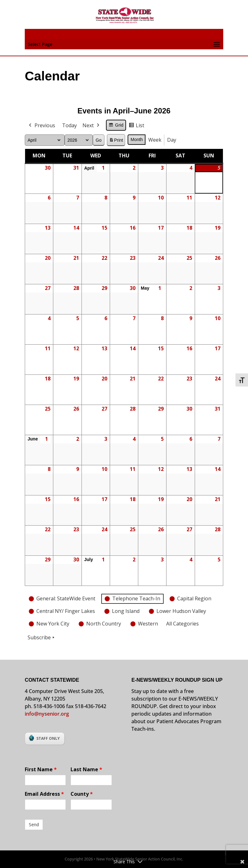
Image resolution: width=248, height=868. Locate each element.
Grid (116, 126)
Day (172, 140)
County (82, 794)
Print (116, 141)
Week (155, 140)
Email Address (44, 794)
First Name (41, 769)
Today (69, 125)
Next (92, 126)
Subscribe (42, 637)
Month (137, 139)
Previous (41, 126)
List (137, 126)
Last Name (86, 769)
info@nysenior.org (47, 714)
